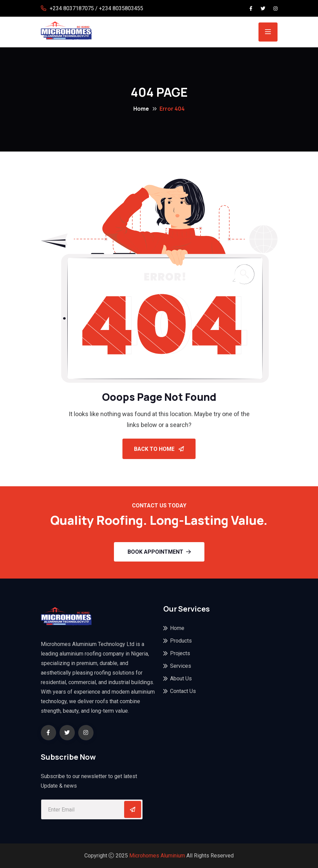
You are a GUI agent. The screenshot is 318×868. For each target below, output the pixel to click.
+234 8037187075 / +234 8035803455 (96, 8)
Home (141, 109)
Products (181, 641)
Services (181, 666)
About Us (181, 678)
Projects (180, 653)
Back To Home (159, 449)
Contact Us (183, 691)
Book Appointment (159, 552)
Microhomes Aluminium (157, 856)
